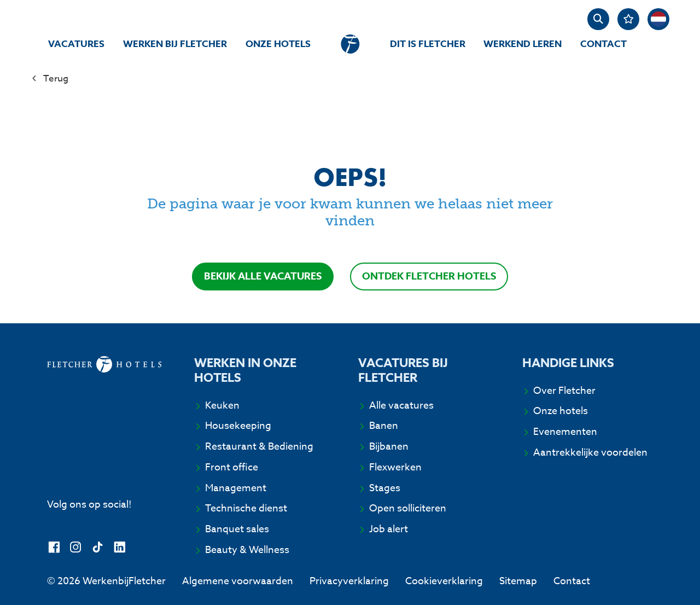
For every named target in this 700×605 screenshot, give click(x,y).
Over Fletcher (564, 391)
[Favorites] (628, 19)
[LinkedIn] (119, 548)
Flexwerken (395, 467)
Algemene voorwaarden (238, 581)
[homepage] (350, 44)
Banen (384, 426)
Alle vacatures (401, 406)
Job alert (389, 529)
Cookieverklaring (444, 581)
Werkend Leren (523, 44)
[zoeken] (598, 19)
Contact (603, 44)
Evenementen (565, 432)
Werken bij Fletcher (175, 44)
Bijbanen (389, 447)
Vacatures (76, 44)
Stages (385, 488)
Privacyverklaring (349, 581)
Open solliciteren (408, 508)
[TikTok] (98, 548)
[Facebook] (54, 548)
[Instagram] (76, 548)
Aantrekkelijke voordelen (590, 453)
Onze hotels (278, 44)
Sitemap (518, 581)
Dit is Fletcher (428, 44)
